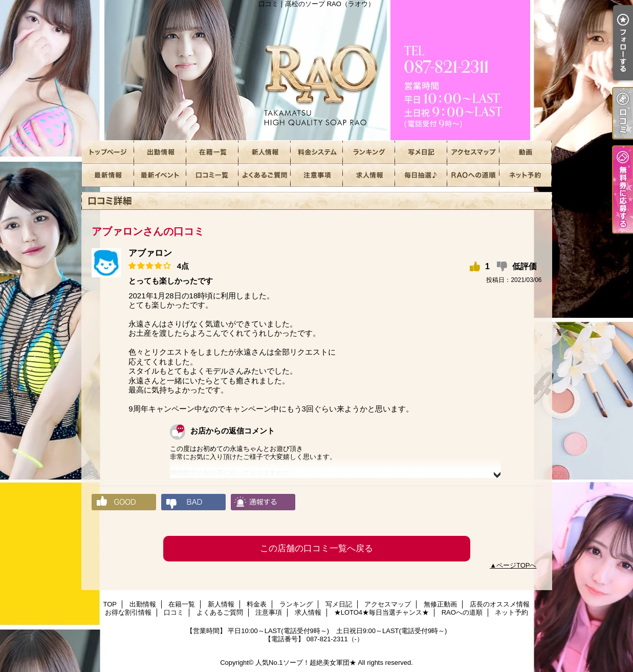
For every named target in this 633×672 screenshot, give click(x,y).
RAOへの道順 (473, 175)
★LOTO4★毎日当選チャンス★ (421, 175)
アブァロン (150, 253)
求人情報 (369, 175)
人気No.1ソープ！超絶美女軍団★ (305, 663)
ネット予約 (526, 175)
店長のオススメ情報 (108, 175)
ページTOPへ (517, 565)
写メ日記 (421, 152)
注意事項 (317, 175)
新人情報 (265, 152)
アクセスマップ (473, 152)
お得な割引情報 (160, 175)
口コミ (212, 175)
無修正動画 (526, 152)
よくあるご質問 (265, 175)
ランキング (369, 152)
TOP (108, 152)
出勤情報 (160, 152)
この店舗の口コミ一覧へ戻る (316, 548)
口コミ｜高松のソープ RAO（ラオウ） (317, 70)
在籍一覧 (212, 152)
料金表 (317, 152)
